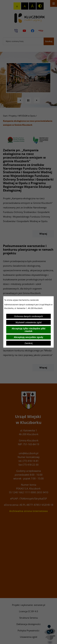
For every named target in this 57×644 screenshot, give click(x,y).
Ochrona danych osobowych (28, 316)
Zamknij (28, 343)
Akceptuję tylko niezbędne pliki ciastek (28, 330)
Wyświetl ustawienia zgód (28, 322)
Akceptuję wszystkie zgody (28, 337)
